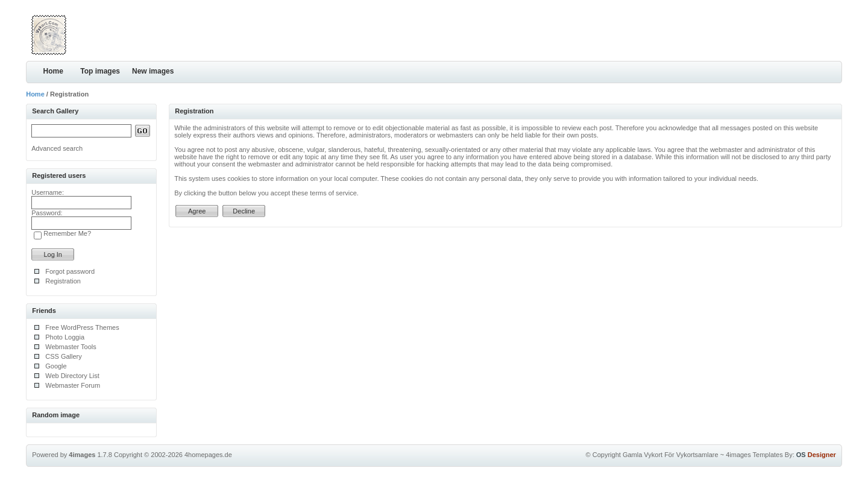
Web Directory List (72, 376)
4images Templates (754, 455)
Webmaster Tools (71, 347)
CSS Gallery (64, 356)
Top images (100, 71)
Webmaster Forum (73, 385)
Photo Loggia (65, 337)
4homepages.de (208, 455)
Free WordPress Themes (82, 327)
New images (153, 71)
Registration (63, 281)
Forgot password (70, 271)
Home (53, 71)
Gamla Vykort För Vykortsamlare (671, 455)
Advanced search (57, 148)
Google (56, 366)
